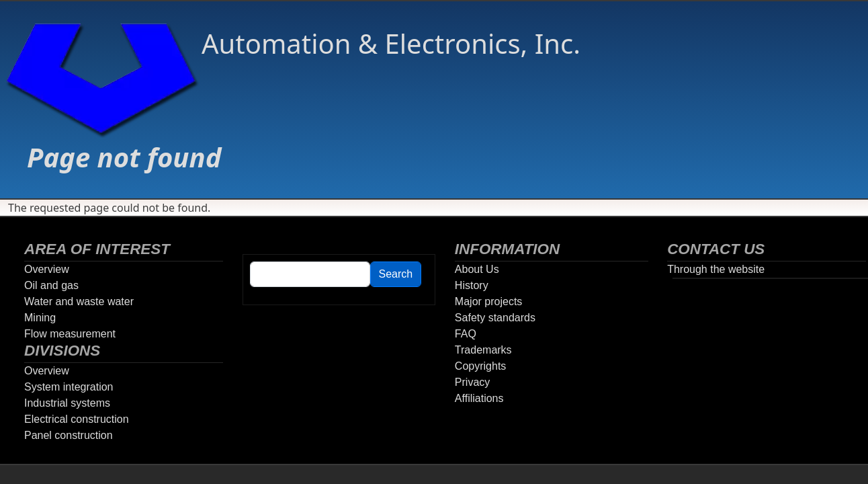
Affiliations (479, 398)
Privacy (472, 382)
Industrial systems (67, 403)
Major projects (488, 301)
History (472, 285)
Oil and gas (51, 285)
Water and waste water (79, 301)
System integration (69, 387)
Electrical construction (77, 419)
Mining (40, 318)
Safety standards (495, 318)
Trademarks (483, 350)
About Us (477, 269)
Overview (47, 269)
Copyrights (480, 366)
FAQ (466, 334)
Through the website (716, 269)
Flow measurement (70, 334)
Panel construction (69, 435)
